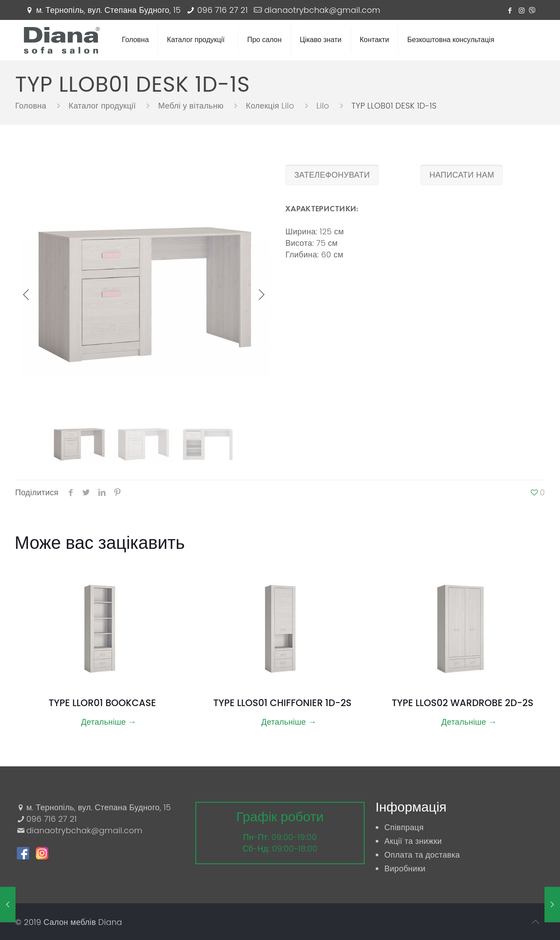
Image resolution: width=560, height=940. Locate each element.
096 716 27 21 (222, 10)
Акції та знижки (413, 841)
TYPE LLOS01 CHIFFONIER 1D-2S (282, 703)
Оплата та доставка (422, 855)
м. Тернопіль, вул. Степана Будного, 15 (108, 10)
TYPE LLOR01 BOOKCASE (102, 703)
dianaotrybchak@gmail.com (322, 10)
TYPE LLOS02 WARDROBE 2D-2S (463, 703)
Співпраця (404, 827)
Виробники (405, 868)
